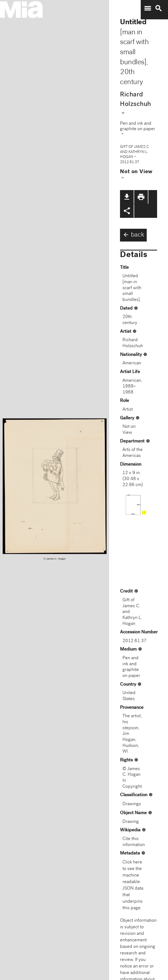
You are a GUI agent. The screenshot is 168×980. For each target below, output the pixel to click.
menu (148, 8)
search (158, 8)
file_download (127, 197)
